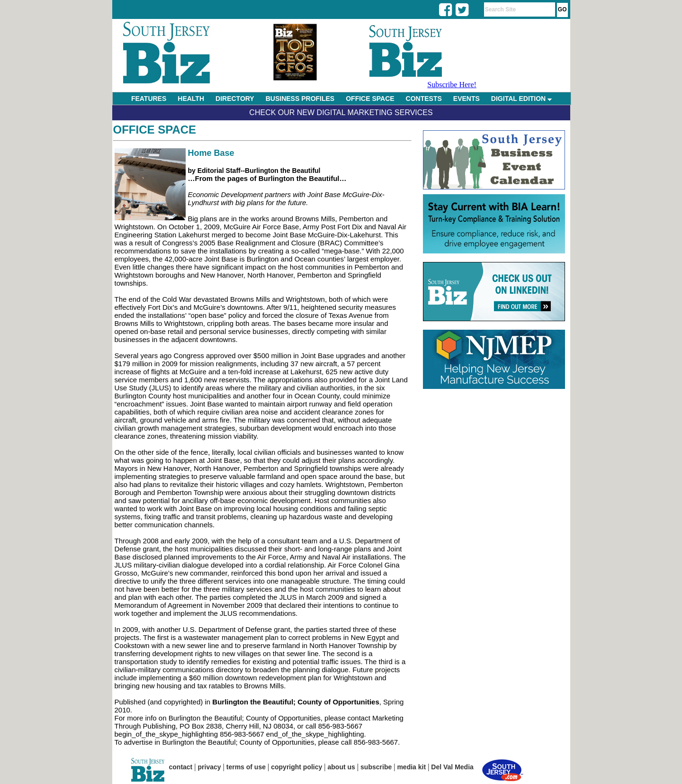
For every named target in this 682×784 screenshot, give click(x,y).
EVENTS (467, 99)
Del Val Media (452, 767)
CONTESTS (424, 99)
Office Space (155, 130)
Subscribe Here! (452, 85)
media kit (411, 767)
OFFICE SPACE (370, 99)
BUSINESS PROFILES (300, 99)
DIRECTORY (235, 99)
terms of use (246, 767)
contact (181, 767)
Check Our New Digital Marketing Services (341, 113)
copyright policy (296, 767)
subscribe (376, 767)
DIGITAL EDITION (521, 99)
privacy (210, 767)
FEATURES (149, 99)
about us (341, 767)
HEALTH (191, 99)
